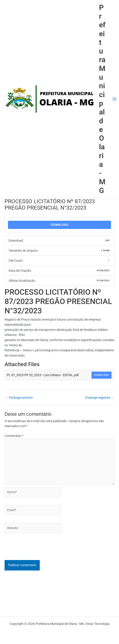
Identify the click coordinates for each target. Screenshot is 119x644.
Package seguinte (100, 398)
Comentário (14, 436)
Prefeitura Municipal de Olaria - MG (102, 99)
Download (60, 225)
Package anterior (19, 398)
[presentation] (39, 551)
